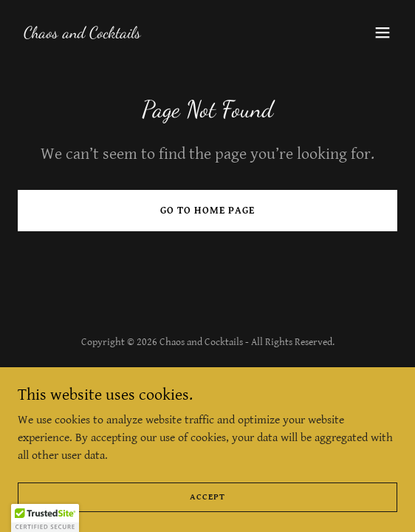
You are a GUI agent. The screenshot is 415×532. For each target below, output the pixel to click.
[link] (82, 34)
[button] (383, 33)
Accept (207, 497)
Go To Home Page (207, 211)
